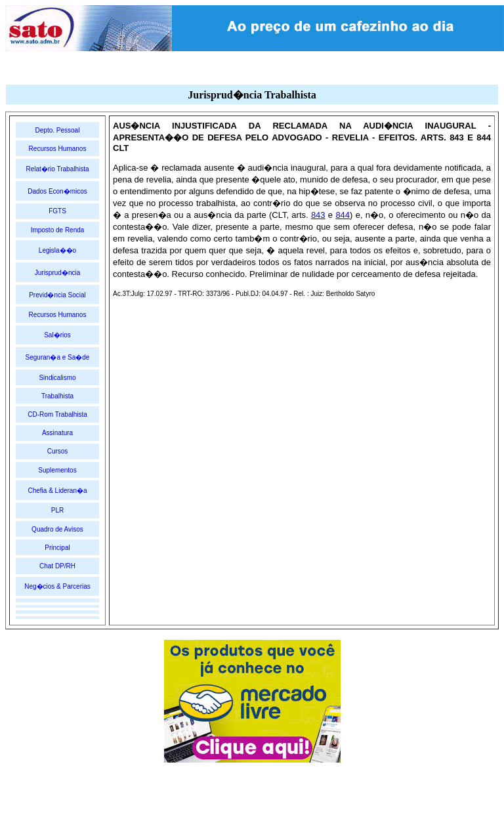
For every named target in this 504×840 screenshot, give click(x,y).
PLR (57, 510)
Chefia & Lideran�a (57, 491)
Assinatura (57, 433)
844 (343, 215)
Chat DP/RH (57, 566)
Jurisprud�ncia (57, 273)
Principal (57, 548)
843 (318, 215)
